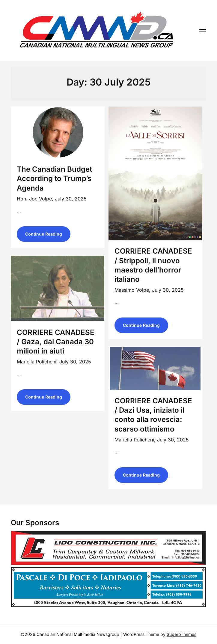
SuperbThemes (181, 634)
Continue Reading (44, 234)
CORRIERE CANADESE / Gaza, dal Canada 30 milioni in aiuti (56, 342)
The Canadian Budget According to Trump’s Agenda (54, 178)
